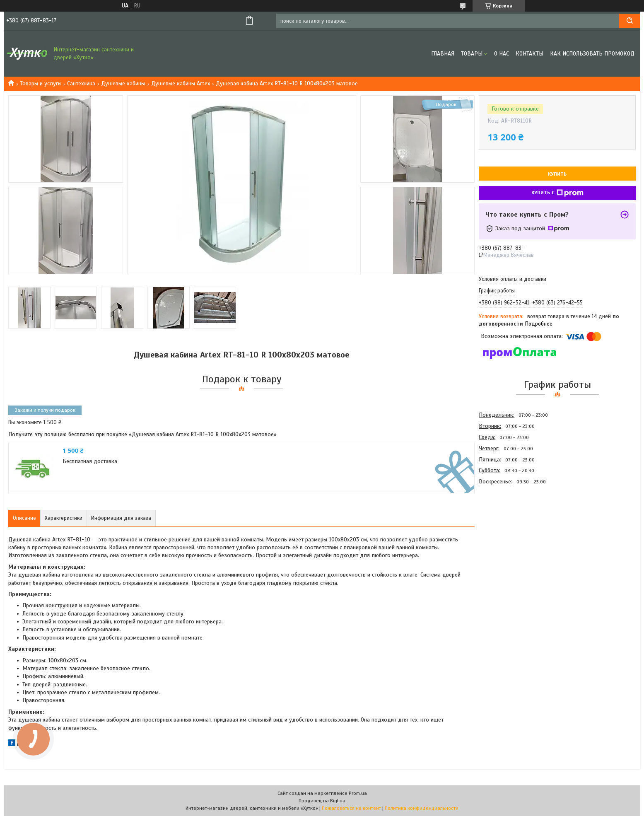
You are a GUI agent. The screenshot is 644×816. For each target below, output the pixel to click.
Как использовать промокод (592, 54)
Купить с (557, 193)
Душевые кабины (123, 83)
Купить (557, 174)
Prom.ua (358, 793)
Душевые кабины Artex (181, 83)
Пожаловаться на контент (351, 808)
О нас (502, 54)
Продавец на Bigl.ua (322, 801)
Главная (443, 54)
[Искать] (630, 21)
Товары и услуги (40, 83)
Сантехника (81, 83)
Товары (472, 54)
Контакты (529, 54)
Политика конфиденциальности (422, 808)
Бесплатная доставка (90, 461)
